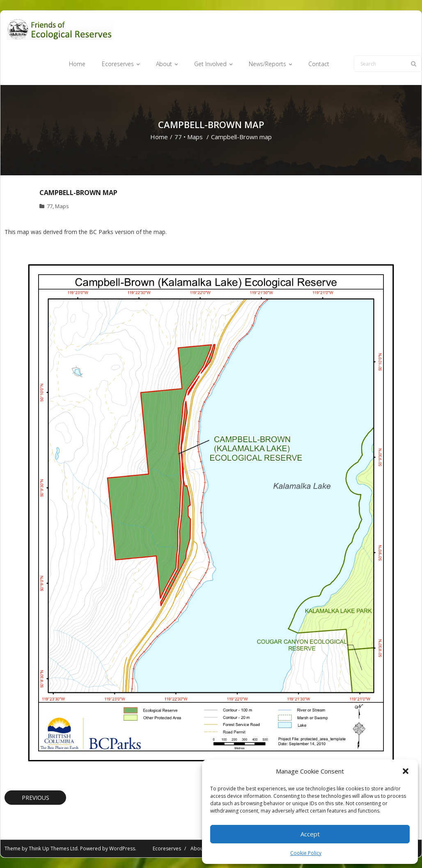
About (198, 848)
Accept (310, 834)
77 (178, 137)
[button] (406, 771)
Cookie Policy (306, 853)
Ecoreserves (167, 848)
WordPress (122, 848)
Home (159, 137)
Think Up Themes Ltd (53, 848)
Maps (195, 137)
